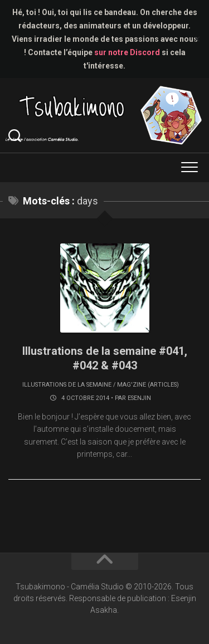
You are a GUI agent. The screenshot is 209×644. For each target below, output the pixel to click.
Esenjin (139, 398)
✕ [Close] (197, 39)
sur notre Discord (127, 52)
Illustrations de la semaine (67, 385)
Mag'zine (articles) (148, 385)
